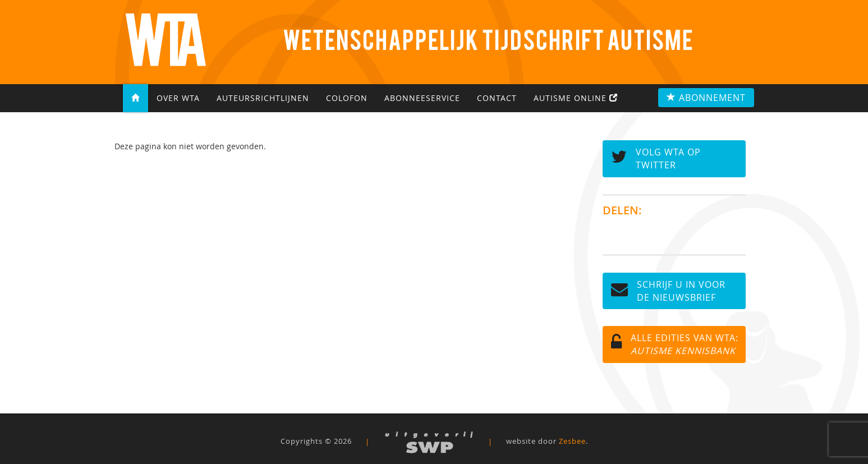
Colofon (347, 98)
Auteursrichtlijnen (263, 98)
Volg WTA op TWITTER (656, 159)
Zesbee (572, 442)
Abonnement (706, 98)
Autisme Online (576, 98)
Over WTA (178, 98)
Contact (497, 98)
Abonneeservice (422, 98)
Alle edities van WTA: (675, 344)
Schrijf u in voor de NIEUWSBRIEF (668, 291)
